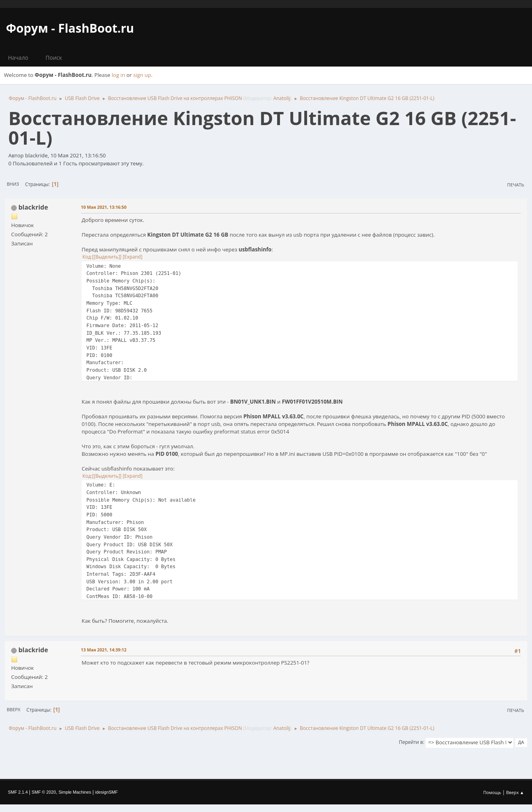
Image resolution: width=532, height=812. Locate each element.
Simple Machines (75, 792)
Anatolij (282, 98)
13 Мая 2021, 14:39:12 (104, 650)
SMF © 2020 (44, 792)
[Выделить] (107, 257)
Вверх (14, 709)
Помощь (492, 792)
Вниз (13, 184)
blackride (33, 207)
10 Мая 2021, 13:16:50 (104, 207)
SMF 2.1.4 (18, 792)
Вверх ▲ (515, 792)
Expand (133, 257)
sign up (142, 75)
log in (119, 75)
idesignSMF (107, 792)
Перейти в (411, 742)
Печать (516, 185)
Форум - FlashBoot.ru (70, 28)
